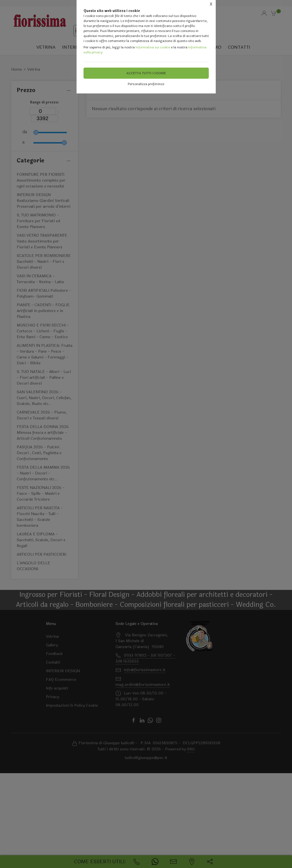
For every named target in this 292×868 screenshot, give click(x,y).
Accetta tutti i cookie (146, 73)
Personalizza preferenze (146, 84)
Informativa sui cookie (153, 47)
